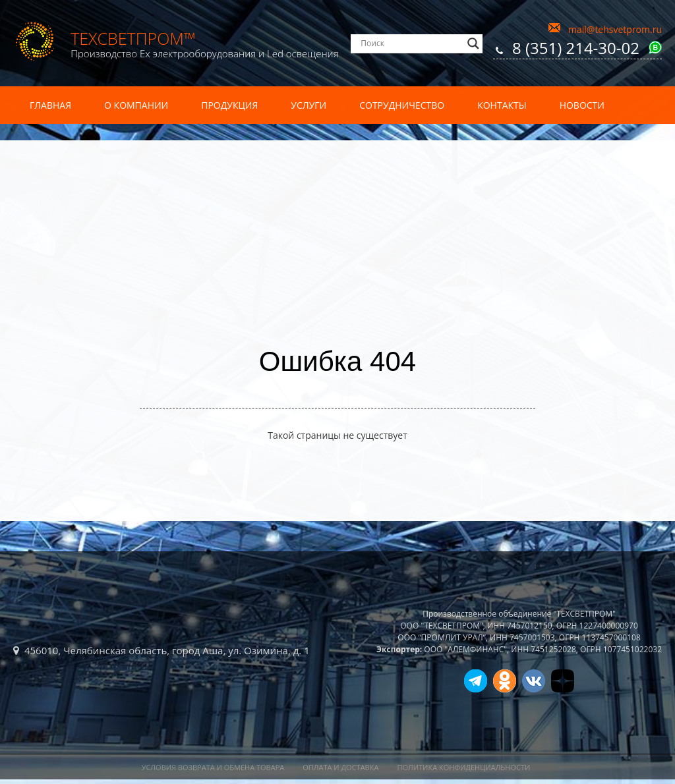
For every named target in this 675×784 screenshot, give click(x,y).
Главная (50, 105)
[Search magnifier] (473, 43)
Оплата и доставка (340, 767)
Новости (582, 105)
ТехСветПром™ (133, 38)
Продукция (229, 105)
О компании (136, 105)
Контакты (502, 105)
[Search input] (411, 43)
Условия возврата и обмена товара (213, 767)
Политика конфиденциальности (463, 767)
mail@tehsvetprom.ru (615, 29)
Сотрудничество (402, 105)
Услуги (308, 105)
